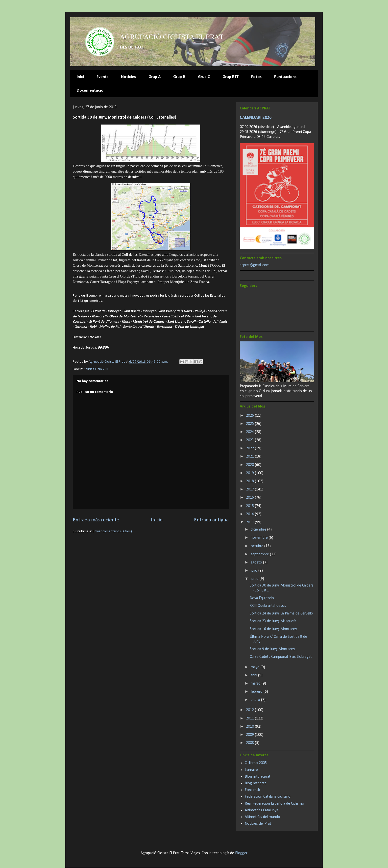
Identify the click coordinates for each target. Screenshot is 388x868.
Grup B (179, 77)
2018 (250, 481)
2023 (250, 440)
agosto (257, 562)
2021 (250, 457)
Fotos (256, 77)
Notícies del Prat (258, 824)
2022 (250, 448)
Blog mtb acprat (258, 777)
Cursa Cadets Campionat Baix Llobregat (281, 657)
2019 (250, 473)
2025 (250, 424)
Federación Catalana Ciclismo (268, 797)
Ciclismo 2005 (256, 763)
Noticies (128, 77)
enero (256, 700)
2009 (250, 735)
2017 (250, 489)
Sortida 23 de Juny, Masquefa (273, 621)
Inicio (157, 520)
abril (254, 675)
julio (255, 571)
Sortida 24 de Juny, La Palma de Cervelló (281, 613)
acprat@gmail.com (255, 265)
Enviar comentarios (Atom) (112, 531)
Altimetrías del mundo (262, 817)
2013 (250, 522)
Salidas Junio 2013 (97, 369)
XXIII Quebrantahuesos (268, 606)
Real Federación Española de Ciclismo (274, 804)
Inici (80, 77)
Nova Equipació (262, 598)
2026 (250, 416)
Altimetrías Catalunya (261, 810)
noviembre (260, 538)
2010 (250, 727)
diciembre (259, 530)
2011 (250, 718)
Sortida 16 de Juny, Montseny (273, 629)
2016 (250, 498)
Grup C (204, 77)
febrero (257, 692)
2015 (250, 506)
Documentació (90, 90)
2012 (250, 710)
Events (102, 77)
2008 (250, 743)
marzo (256, 684)
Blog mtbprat (255, 783)
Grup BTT (230, 77)
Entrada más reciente (96, 520)
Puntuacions (285, 77)
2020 (250, 465)
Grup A (155, 77)
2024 (250, 432)
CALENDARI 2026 (256, 118)
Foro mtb (252, 790)
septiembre (260, 554)
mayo (256, 667)
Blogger (241, 853)
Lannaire (251, 770)
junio (255, 579)
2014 (250, 514)
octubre (257, 546)
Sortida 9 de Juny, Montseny (272, 649)
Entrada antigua (211, 520)
